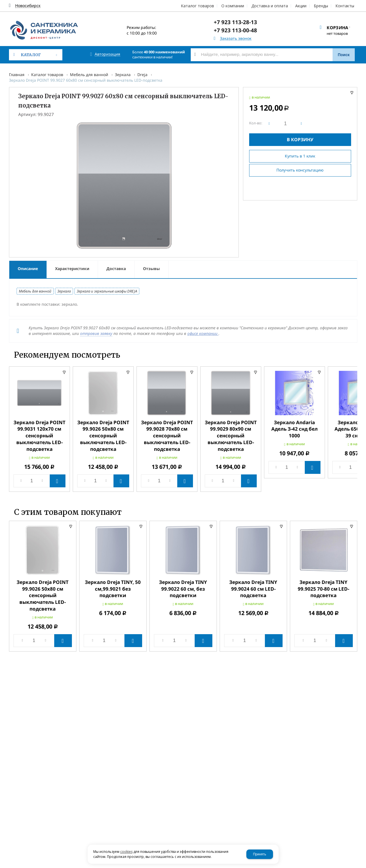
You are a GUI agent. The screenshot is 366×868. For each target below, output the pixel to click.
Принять (260, 854)
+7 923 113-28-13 (235, 22)
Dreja (142, 75)
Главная (17, 75)
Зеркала (123, 75)
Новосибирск (28, 6)
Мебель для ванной (89, 75)
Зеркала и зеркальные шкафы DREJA (107, 291)
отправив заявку (96, 333)
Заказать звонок (236, 39)
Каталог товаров (47, 75)
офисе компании (203, 333)
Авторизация (107, 54)
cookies (126, 852)
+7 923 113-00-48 (235, 30)
